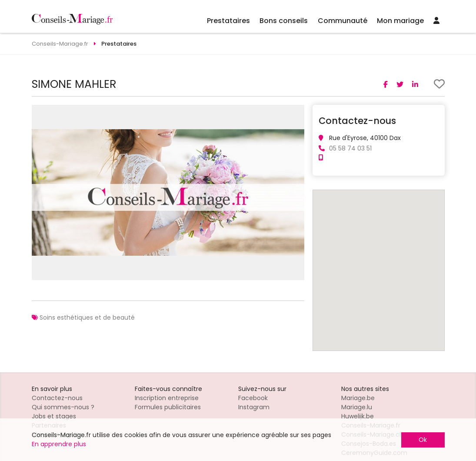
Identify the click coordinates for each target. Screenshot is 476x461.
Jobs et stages (54, 416)
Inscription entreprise (167, 398)
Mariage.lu (357, 407)
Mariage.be (358, 398)
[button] (296, 113)
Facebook (253, 398)
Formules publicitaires (168, 407)
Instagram (254, 407)
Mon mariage (400, 21)
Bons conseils (284, 21)
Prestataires (228, 21)
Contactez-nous (57, 398)
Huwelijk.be (358, 416)
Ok (423, 440)
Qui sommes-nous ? (63, 407)
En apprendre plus (59, 444)
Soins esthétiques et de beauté (87, 317)
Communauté (343, 21)
